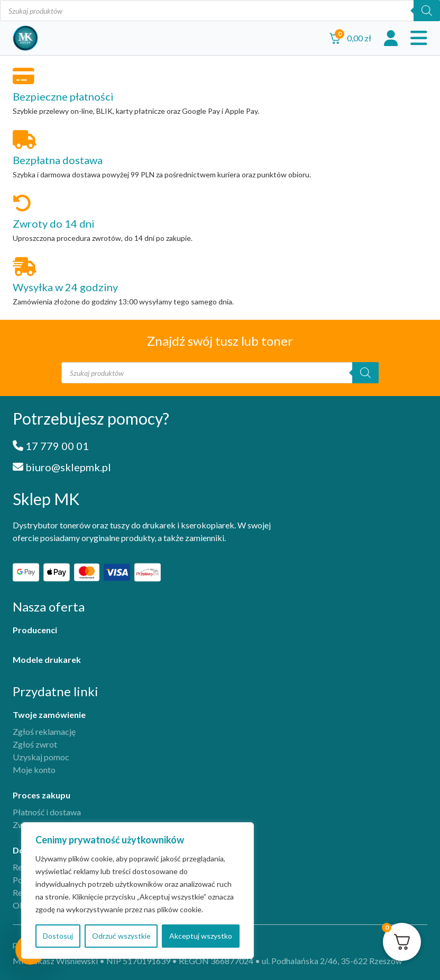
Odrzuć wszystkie (121, 936)
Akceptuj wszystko (201, 936)
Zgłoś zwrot (35, 744)
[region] (137, 891)
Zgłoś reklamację (44, 731)
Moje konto (34, 770)
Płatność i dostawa (47, 812)
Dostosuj (58, 936)
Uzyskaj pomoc (41, 757)
